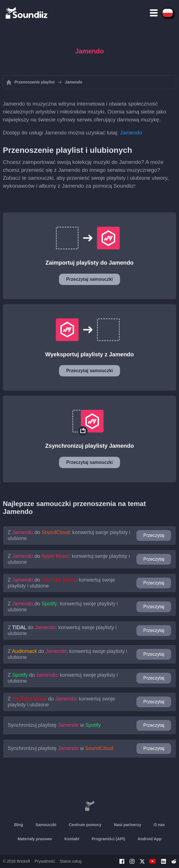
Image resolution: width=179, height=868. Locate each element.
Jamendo (131, 133)
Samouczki (46, 825)
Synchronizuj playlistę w (54, 725)
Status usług (70, 861)
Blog (19, 825)
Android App (149, 839)
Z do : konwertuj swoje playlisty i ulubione (69, 535)
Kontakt (72, 839)
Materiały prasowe (35, 839)
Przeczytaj (154, 535)
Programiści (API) (108, 839)
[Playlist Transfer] (27, 13)
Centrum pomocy (85, 825)
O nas (159, 825)
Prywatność (45, 861)
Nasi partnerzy (127, 825)
